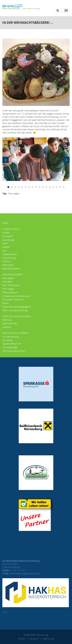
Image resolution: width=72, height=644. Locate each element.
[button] (36, 159)
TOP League (8, 289)
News (5, 223)
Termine (6, 261)
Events (6, 303)
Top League (14, 193)
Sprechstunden (10, 323)
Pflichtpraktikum (10, 292)
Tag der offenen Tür (12, 344)
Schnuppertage (10, 347)
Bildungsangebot (13, 274)
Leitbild (6, 233)
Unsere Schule (11, 229)
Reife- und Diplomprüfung (15, 310)
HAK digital (8, 282)
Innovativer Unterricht (13, 300)
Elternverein (8, 265)
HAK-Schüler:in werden (16, 333)
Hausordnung (9, 258)
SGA (4, 251)
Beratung (7, 320)
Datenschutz (48, 639)
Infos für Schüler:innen (16, 316)
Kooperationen (10, 254)
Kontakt (21, 639)
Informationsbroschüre (14, 351)
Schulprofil (7, 236)
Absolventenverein (11, 269)
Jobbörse (7, 327)
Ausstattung (8, 240)
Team (5, 243)
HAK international (11, 285)
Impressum (34, 639)
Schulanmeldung (10, 337)
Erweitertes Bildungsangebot (17, 307)
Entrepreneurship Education (16, 296)
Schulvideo (8, 340)
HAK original (8, 278)
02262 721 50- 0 (19, 570)
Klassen (6, 247)
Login (5, 612)
